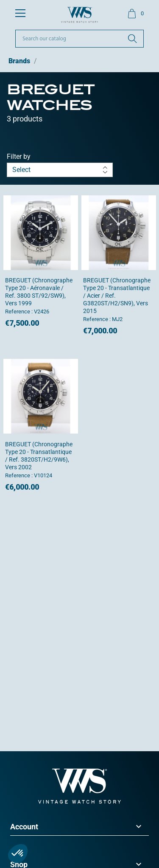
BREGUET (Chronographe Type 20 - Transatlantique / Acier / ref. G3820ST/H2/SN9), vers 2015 (117, 296)
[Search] (79, 39)
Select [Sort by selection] (60, 170)
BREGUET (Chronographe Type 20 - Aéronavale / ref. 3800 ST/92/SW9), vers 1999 (39, 292)
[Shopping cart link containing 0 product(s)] (135, 14)
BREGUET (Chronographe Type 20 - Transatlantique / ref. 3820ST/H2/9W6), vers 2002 (39, 456)
